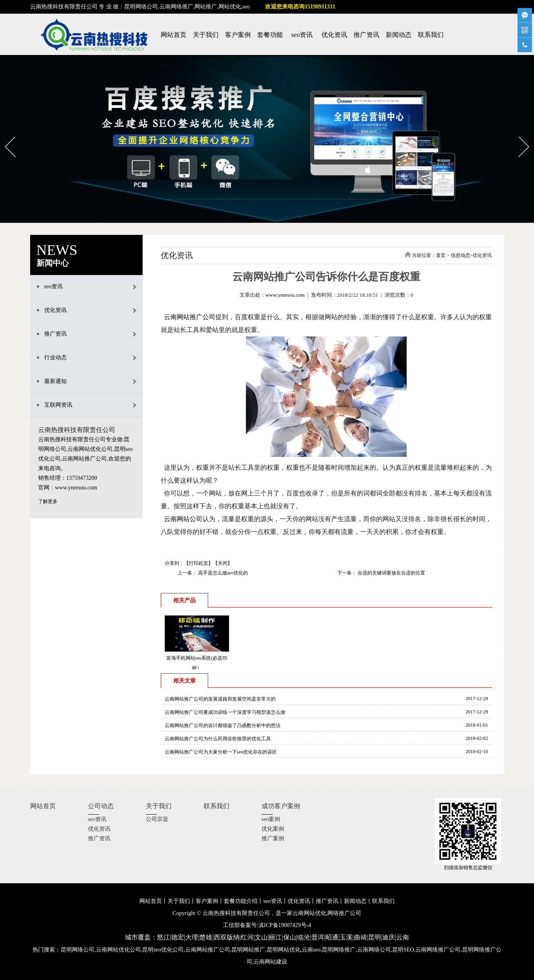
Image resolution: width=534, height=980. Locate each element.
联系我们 (431, 35)
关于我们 (206, 35)
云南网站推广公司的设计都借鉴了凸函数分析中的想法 (223, 725)
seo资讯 (302, 35)
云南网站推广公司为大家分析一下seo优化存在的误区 (221, 752)
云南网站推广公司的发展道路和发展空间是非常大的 (220, 699)
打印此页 (198, 563)
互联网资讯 (58, 405)
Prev (5, 134)
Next (519, 134)
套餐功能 (270, 35)
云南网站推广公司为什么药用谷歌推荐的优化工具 (218, 739)
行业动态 (55, 358)
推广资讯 (366, 35)
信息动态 (460, 255)
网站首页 (174, 35)
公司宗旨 (157, 819)
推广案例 (273, 838)
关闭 (223, 563)
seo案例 (271, 819)
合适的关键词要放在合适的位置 (391, 573)
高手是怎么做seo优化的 (222, 573)
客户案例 (238, 35)
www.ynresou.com (285, 295)
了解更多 (48, 501)
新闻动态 (399, 35)
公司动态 (101, 806)
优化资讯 (334, 35)
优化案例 (273, 829)
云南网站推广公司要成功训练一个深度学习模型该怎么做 (225, 712)
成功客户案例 (281, 806)
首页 (441, 255)
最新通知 (55, 381)
